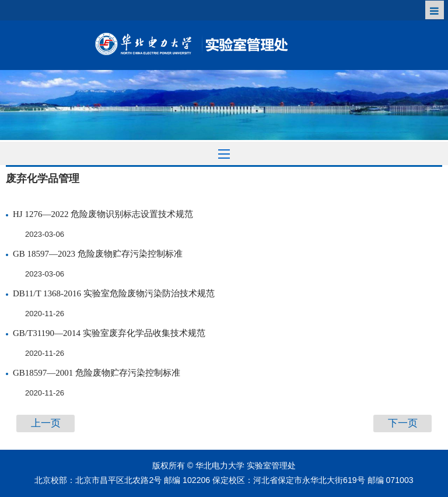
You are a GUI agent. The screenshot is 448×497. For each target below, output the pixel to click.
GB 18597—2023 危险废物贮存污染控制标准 (98, 254)
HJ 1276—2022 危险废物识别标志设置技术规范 (103, 214)
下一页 (403, 423)
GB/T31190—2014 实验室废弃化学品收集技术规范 (109, 333)
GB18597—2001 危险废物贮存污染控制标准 (97, 373)
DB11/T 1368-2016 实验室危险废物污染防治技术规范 (114, 293)
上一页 (46, 423)
